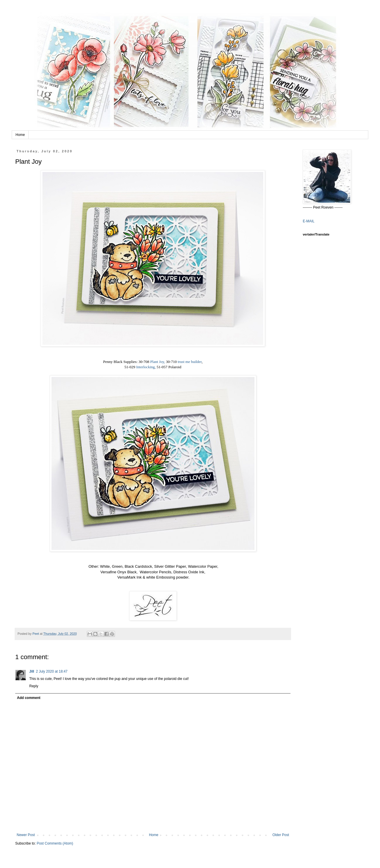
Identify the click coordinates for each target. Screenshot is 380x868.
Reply (34, 686)
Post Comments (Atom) (55, 843)
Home (20, 135)
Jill (32, 671)
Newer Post (26, 835)
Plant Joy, (158, 362)
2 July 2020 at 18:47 (52, 671)
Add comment (29, 698)
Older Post (281, 835)
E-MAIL (309, 221)
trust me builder (190, 362)
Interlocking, (146, 367)
